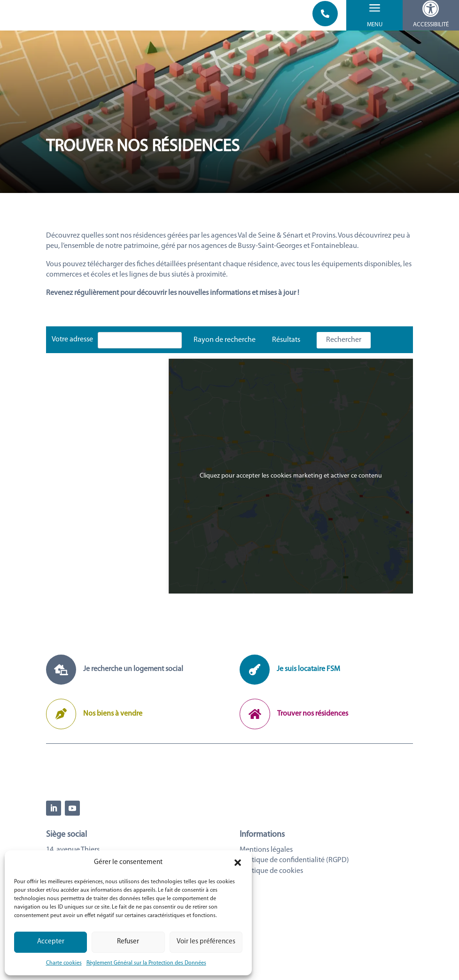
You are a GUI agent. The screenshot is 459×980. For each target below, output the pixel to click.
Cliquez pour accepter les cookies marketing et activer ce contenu (291, 483)
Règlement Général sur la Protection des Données (146, 963)
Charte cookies (64, 963)
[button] (238, 863)
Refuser (128, 942)
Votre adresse (72, 347)
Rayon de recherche (225, 347)
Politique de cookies (271, 908)
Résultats (286, 347)
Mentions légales (266, 887)
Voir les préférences (206, 942)
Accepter (51, 942)
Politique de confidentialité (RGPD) (294, 898)
